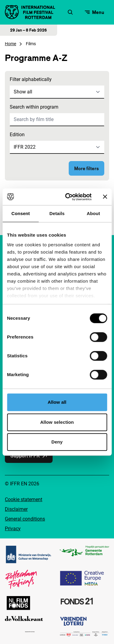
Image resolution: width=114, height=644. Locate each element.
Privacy (13, 529)
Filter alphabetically (31, 79)
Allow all (57, 402)
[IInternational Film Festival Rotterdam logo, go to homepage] (30, 12)
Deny (57, 442)
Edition (17, 135)
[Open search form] (70, 12)
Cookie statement (24, 499)
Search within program (34, 107)
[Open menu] (95, 12)
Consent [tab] (21, 213)
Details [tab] (57, 213)
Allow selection (57, 422)
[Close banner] (105, 197)
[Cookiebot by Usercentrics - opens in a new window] (68, 197)
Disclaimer (16, 509)
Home (10, 44)
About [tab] (93, 213)
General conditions (25, 519)
